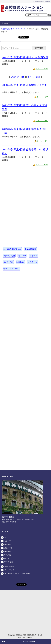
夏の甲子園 (8, 262)
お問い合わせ (9, 566)
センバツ (22, 256)
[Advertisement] (22, 189)
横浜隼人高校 (9, 256)
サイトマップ (9, 570)
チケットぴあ (34, 77)
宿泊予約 (15, 77)
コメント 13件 (42, 121)
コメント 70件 (42, 69)
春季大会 (8, 544)
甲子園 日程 (9, 562)
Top (6, 537)
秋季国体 (20, 262)
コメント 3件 (42, 97)
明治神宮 (33, 256)
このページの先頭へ (28, 641)
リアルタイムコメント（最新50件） (17, 574)
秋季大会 (8, 551)
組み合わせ (33, 262)
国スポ (7, 559)
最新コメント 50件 (11, 269)
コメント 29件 (42, 165)
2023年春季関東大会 (12, 249)
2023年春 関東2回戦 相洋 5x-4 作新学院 (25, 57)
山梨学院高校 (30, 249)
